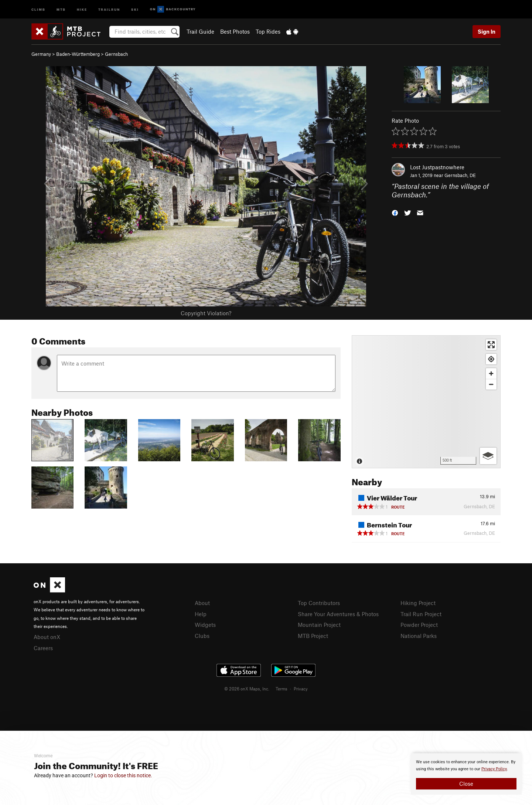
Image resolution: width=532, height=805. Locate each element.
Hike (82, 9)
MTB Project (313, 636)
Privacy (301, 689)
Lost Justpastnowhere (437, 167)
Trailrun (109, 9)
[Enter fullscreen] (491, 345)
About (202, 603)
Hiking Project (418, 603)
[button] (395, 212)
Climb (38, 9)
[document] (466, 774)
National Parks (419, 636)
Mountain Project (319, 625)
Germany (41, 54)
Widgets (205, 625)
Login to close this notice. (123, 775)
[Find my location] (491, 359)
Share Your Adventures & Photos (338, 614)
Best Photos (235, 31)
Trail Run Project (421, 614)
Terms (282, 689)
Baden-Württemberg (78, 54)
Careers (43, 648)
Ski (135, 9)
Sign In (487, 31)
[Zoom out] (491, 384)
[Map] (426, 402)
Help (201, 614)
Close (466, 784)
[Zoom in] (491, 373)
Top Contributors (319, 603)
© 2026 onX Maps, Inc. (247, 689)
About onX (47, 637)
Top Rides (268, 31)
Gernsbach (116, 54)
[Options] (488, 456)
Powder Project (419, 625)
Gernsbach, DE (460, 175)
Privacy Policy (494, 769)
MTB (61, 9)
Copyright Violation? (206, 313)
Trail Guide (200, 31)
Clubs (202, 636)
